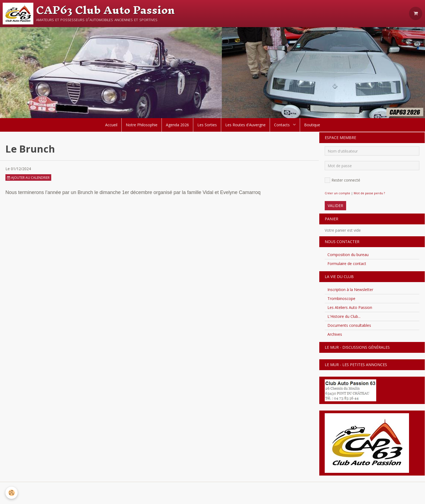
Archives (335, 334)
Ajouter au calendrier (28, 177)
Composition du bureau (348, 255)
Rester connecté (342, 180)
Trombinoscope (341, 298)
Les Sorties (207, 125)
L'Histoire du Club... (344, 316)
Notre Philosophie (142, 125)
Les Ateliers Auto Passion (350, 307)
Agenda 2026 (177, 125)
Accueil (111, 125)
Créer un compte (337, 193)
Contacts (282, 125)
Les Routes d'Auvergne (245, 125)
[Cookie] (12, 493)
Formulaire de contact (347, 264)
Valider (335, 206)
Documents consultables (349, 325)
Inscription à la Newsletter (350, 290)
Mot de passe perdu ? (369, 193)
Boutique (312, 125)
